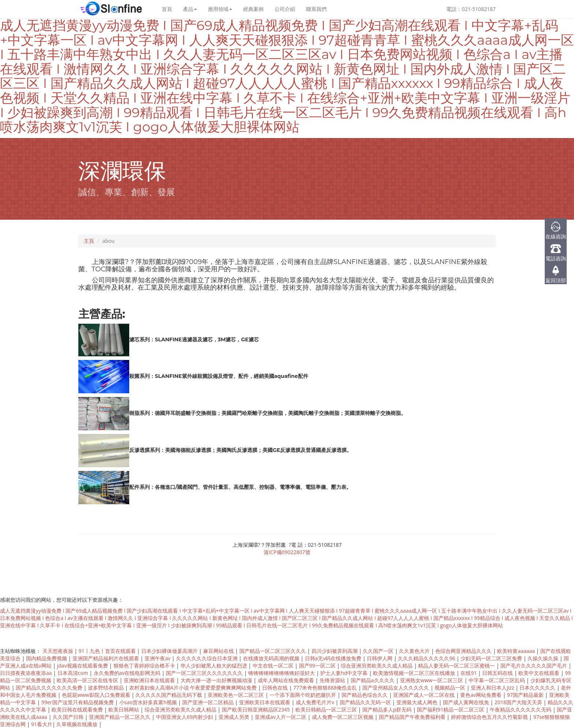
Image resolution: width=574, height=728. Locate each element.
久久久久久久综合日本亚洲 (208, 658)
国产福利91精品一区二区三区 (451, 710)
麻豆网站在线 (219, 651)
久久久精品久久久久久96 (427, 658)
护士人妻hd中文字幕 (345, 673)
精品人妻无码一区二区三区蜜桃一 (457, 666)
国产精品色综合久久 (365, 695)
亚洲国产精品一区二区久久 (120, 717)
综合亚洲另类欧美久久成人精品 (377, 666)
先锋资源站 (333, 680)
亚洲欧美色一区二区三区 (236, 695)
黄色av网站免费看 (481, 695)
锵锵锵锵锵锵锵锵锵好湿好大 (282, 673)
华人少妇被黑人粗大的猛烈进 (215, 666)
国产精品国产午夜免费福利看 (413, 717)
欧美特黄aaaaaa (517, 651)
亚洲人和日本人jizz (493, 688)
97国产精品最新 (526, 695)
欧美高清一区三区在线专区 (88, 680)
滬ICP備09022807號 (287, 552)
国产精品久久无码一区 (366, 702)
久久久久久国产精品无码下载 (169, 695)
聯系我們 (316, 9)
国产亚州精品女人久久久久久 (396, 688)
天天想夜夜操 (59, 651)
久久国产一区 (379, 651)
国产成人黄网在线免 (467, 702)
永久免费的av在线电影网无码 (128, 673)
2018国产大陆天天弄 (519, 702)
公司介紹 (285, 9)
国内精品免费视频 (47, 658)
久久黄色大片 (415, 651)
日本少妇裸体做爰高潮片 (170, 651)
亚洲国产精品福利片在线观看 (107, 658)
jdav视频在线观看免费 (83, 666)
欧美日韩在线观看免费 (78, 710)
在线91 (469, 673)
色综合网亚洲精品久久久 (464, 651)
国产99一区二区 (318, 666)
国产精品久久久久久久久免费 (50, 688)
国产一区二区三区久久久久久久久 (205, 673)
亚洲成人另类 (235, 717)
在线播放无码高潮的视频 (272, 658)
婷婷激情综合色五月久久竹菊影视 (490, 717)
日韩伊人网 (380, 658)
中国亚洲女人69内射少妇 (185, 717)
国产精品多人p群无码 (388, 710)
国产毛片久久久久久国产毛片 (534, 666)
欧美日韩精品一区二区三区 (327, 710)
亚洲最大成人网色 (418, 702)
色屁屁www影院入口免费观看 (97, 695)
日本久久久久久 (538, 688)
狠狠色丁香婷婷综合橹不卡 (145, 666)
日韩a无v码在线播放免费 (334, 658)
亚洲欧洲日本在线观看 (150, 680)
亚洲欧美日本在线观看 (265, 702)
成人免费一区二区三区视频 (343, 717)
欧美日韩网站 (124, 710)
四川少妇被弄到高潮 (335, 651)
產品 (190, 9)
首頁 (167, 9)
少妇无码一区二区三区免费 (492, 658)
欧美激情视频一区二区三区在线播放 (415, 673)
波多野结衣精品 (107, 688)
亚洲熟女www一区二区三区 (432, 680)
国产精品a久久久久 (373, 680)
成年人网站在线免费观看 (287, 680)
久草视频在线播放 (78, 724)
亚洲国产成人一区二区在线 (425, 695)
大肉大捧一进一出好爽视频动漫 (217, 680)
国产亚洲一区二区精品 (209, 702)
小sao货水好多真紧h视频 (149, 702)
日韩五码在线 (498, 673)
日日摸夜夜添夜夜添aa (27, 673)
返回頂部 (556, 280)
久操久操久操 (544, 658)
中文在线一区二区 (274, 666)
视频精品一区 (451, 688)
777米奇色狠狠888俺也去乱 (326, 688)
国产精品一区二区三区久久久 (273, 651)
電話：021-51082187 (471, 9)
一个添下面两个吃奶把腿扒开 (303, 695)
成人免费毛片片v (316, 702)
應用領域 (220, 9)
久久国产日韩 (69, 717)
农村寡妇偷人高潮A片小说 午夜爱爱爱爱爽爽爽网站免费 (194, 688)
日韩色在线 (276, 688)
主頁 (89, 241)
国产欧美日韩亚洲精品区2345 (257, 710)
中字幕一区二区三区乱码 (497, 680)
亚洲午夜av (158, 658)
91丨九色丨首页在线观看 (108, 651)
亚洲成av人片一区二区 (281, 717)
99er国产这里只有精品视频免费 (78, 702)
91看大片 (42, 724)
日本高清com (74, 673)
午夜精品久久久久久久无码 (521, 710)
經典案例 (253, 9)
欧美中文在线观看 (540, 673)
